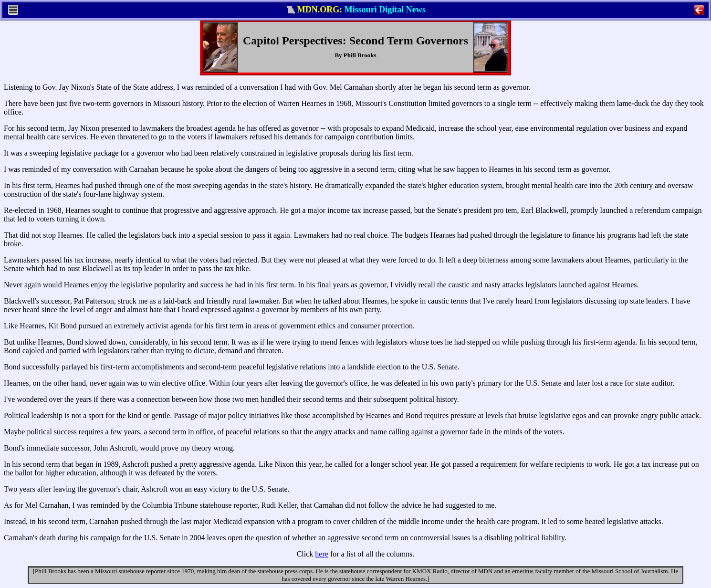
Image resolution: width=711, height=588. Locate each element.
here (322, 554)
